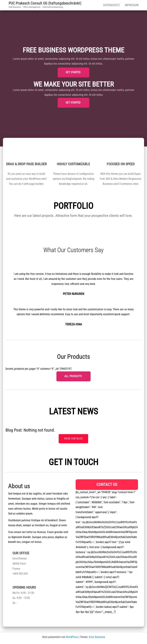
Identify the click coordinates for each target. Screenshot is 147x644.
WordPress (72, 637)
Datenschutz (111, 5)
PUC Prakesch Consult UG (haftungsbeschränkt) (45, 3)
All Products (73, 376)
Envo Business (97, 637)
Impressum (132, 5)
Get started (73, 72)
